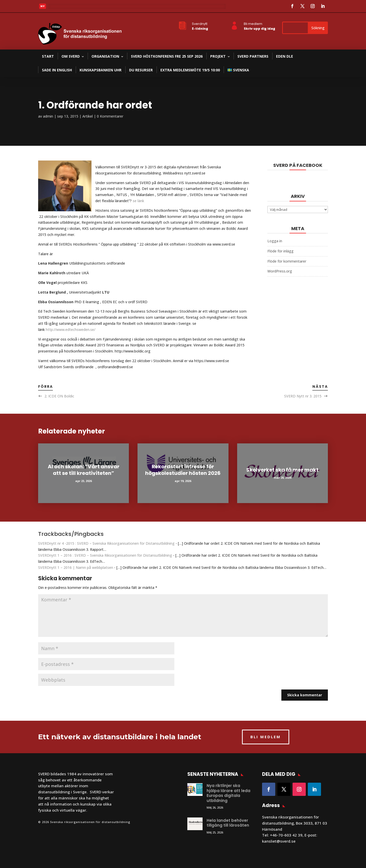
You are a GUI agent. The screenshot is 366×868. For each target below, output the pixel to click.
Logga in (275, 241)
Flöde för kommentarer (287, 261)
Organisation (105, 56)
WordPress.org (280, 271)
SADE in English (57, 70)
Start (48, 56)
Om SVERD (71, 56)
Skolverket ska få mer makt (282, 470)
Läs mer (59, 8)
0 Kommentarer (110, 116)
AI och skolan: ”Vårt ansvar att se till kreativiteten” (84, 470)
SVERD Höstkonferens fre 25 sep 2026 (167, 56)
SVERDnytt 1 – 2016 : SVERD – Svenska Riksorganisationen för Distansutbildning (105, 555)
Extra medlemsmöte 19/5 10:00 (190, 70)
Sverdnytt (200, 24)
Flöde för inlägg (280, 251)
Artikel (88, 116)
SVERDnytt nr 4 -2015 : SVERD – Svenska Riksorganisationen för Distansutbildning (106, 543)
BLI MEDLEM (266, 737)
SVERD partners (253, 56)
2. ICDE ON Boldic (59, 396)
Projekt (218, 56)
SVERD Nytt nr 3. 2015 (303, 396)
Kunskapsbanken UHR (101, 70)
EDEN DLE (285, 56)
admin (48, 116)
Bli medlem (253, 24)
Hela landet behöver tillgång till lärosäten (228, 823)
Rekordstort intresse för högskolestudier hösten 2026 (183, 470)
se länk (138, 201)
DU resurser (141, 70)
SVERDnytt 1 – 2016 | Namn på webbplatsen (76, 567)
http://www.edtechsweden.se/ (71, 329)
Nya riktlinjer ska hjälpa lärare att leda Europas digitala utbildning (228, 793)
